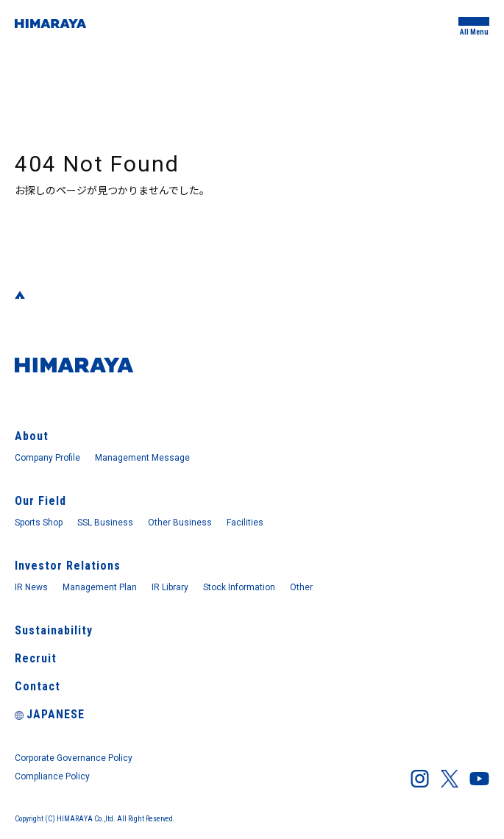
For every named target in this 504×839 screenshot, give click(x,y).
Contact (38, 686)
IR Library (170, 587)
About (32, 436)
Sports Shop (39, 523)
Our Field (40, 501)
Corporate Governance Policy (74, 758)
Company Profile (47, 458)
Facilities (245, 523)
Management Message (142, 458)
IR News (31, 587)
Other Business (180, 523)
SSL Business (105, 523)
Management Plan (100, 587)
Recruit (36, 658)
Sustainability (54, 630)
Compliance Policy (52, 776)
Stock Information (239, 587)
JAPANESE (50, 714)
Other (301, 587)
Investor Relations (68, 566)
